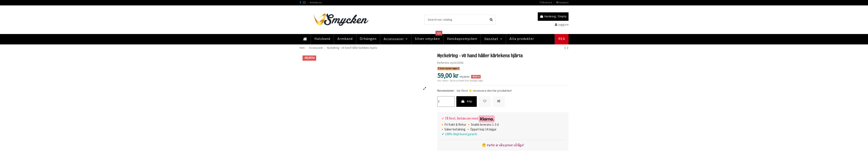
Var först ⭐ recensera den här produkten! (484, 91)
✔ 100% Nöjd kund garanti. (459, 134)
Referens (443, 63)
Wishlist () (546, 3)
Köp (467, 101)
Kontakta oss (316, 3)
